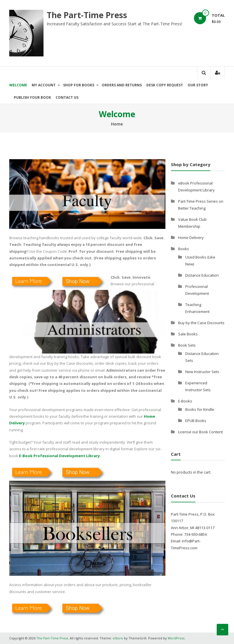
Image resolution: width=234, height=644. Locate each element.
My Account (44, 85)
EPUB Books (196, 421)
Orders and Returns (122, 85)
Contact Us (67, 97)
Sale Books (188, 334)
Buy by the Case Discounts (201, 323)
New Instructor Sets (202, 372)
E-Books (185, 401)
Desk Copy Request (165, 85)
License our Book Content (200, 432)
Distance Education (202, 275)
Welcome (18, 85)
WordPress (176, 638)
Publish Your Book (32, 97)
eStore (118, 638)
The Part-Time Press (87, 15)
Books (184, 249)
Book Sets (187, 345)
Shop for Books (79, 85)
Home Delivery (191, 238)
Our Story (198, 85)
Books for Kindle (200, 409)
